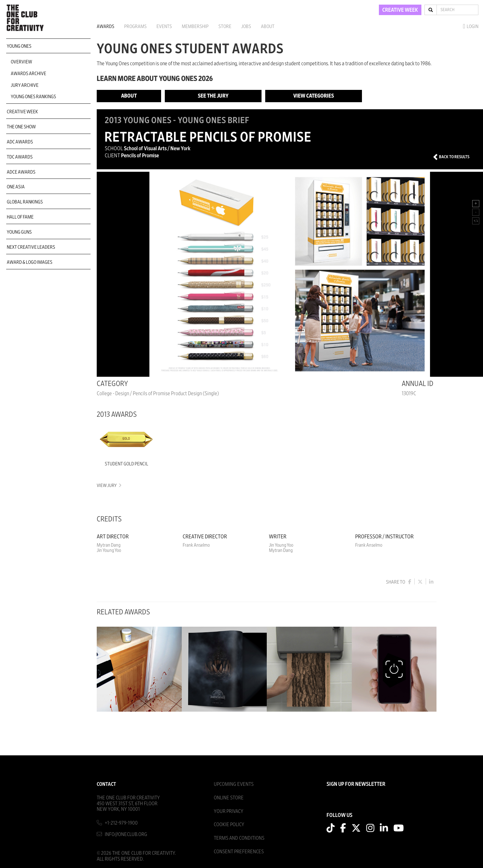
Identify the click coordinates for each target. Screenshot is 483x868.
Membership (195, 26)
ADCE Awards (21, 172)
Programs (135, 26)
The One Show (21, 127)
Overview (21, 62)
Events (164, 26)
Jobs (246, 26)
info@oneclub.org (126, 834)
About (268, 26)
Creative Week (22, 112)
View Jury (109, 486)
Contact (106, 784)
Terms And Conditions (239, 838)
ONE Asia (16, 187)
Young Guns (19, 232)
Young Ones (19, 46)
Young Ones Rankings (33, 97)
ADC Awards (20, 142)
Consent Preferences (239, 852)
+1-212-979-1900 (121, 823)
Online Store (229, 798)
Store (225, 26)
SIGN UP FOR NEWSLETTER (356, 784)
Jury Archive (25, 85)
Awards (106, 26)
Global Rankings (25, 202)
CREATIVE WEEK (400, 10)
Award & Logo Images (30, 262)
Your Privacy (229, 811)
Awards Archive (28, 74)
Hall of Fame (20, 217)
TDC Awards (20, 157)
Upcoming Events (234, 784)
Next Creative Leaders (31, 247)
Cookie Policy (229, 824)
